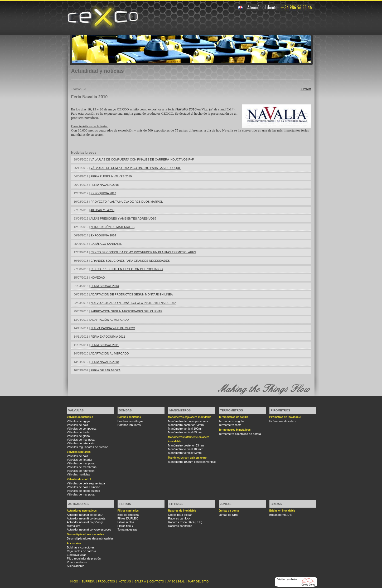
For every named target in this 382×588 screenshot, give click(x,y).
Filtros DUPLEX (128, 518)
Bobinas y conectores (81, 547)
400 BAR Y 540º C (103, 210)
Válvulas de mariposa (81, 440)
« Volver (306, 89)
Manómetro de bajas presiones (188, 421)
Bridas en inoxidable (282, 511)
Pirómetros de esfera (283, 421)
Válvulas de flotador (80, 460)
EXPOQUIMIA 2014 (103, 235)
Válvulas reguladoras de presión (88, 447)
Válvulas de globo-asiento (84, 491)
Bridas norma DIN (281, 515)
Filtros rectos (126, 522)
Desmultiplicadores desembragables (90, 538)
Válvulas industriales (80, 417)
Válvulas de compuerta (82, 429)
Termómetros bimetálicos (235, 430)
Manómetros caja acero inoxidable (190, 417)
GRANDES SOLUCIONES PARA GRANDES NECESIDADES (130, 261)
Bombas (125, 410)
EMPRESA (88, 582)
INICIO (74, 582)
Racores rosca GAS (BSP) (185, 522)
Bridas (276, 504)
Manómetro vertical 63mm (185, 432)
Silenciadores (76, 566)
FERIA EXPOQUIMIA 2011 (108, 337)
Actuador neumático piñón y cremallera (85, 524)
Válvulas (76, 410)
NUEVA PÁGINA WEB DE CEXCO (113, 328)
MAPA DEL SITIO (198, 582)
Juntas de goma (229, 511)
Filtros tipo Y (126, 526)
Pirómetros (281, 410)
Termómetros (232, 410)
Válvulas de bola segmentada (86, 483)
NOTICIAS (125, 582)
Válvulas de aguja (78, 421)
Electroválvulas (77, 555)
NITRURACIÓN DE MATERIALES (113, 227)
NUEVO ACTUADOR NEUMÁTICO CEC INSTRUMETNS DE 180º (134, 303)
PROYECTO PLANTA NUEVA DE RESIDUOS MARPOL (127, 202)
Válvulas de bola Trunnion (84, 487)
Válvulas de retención (81, 443)
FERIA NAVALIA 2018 (105, 185)
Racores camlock (179, 518)
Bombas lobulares (129, 425)
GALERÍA (140, 582)
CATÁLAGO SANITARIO (107, 244)
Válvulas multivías (79, 474)
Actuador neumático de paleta (86, 518)
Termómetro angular (232, 421)
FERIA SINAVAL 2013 (105, 286)
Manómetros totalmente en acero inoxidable (189, 439)
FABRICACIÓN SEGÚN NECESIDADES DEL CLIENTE (127, 311)
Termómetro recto (230, 425)
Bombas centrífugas (130, 421)
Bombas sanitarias (129, 417)
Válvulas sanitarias (79, 452)
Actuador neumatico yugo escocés (89, 529)
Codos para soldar (180, 515)
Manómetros (180, 410)
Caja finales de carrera (82, 551)
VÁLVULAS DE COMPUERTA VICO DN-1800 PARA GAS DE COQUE (136, 168)
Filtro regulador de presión (84, 558)
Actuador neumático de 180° (85, 515)
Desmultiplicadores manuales (86, 534)
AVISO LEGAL (176, 582)
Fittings (176, 504)
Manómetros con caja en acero (187, 458)
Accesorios (74, 543)
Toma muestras (127, 529)
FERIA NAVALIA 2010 (105, 362)
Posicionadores (77, 562)
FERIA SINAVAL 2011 (105, 345)
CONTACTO (157, 582)
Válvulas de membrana (82, 467)
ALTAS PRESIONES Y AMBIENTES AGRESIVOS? (123, 218)
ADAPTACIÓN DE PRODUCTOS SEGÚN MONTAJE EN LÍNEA (132, 294)
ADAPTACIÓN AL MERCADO (110, 320)
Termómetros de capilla (234, 417)
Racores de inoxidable (182, 511)
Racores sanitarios (180, 526)
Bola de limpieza (128, 515)
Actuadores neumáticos (82, 511)
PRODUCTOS (107, 582)
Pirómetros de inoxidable (285, 417)
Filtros (125, 504)
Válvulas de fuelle (78, 432)
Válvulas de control (79, 479)
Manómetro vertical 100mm (186, 429)
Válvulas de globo (78, 436)
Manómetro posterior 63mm (186, 425)
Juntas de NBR (229, 515)
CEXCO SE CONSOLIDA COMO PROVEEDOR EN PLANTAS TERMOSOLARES (143, 252)
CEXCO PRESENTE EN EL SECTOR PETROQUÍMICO (127, 269)
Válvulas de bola (78, 425)
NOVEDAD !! (99, 278)
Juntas (226, 504)
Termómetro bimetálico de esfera (240, 434)
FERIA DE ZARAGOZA (106, 370)
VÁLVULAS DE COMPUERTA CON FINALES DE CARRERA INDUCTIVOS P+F (142, 159)
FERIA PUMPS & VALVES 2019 (111, 176)
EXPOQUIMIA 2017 (103, 193)
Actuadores (79, 504)
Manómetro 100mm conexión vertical (192, 462)
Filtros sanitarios (128, 511)
